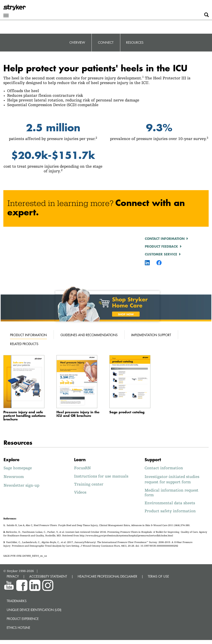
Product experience (23, 619)
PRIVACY (13, 576)
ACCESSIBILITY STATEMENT (48, 576)
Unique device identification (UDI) (34, 610)
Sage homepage (18, 468)
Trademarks (17, 601)
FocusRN (82, 468)
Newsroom (14, 476)
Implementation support (151, 335)
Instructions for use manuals (101, 476)
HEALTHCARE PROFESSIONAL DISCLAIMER (107, 576)
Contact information (165, 239)
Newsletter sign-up (21, 485)
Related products (24, 344)
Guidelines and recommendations (89, 335)
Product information (28, 335)
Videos (80, 492)
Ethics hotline (18, 628)
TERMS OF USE (158, 576)
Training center (89, 484)
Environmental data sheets (170, 503)
